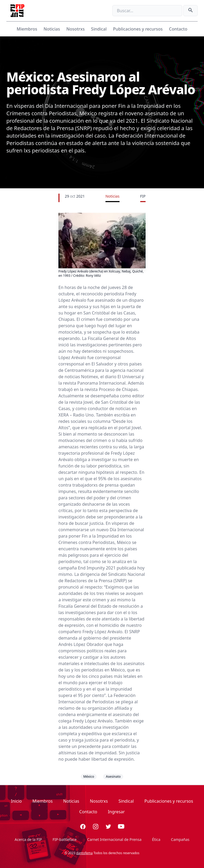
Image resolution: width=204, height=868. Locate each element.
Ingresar (116, 812)
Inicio (16, 801)
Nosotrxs (76, 29)
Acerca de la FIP (28, 839)
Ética (156, 839)
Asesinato (113, 776)
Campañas (180, 839)
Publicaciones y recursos (138, 29)
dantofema (84, 853)
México (89, 776)
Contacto (178, 29)
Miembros (27, 29)
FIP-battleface (65, 839)
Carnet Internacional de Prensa (114, 839)
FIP (143, 196)
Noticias (52, 29)
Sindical (99, 29)
